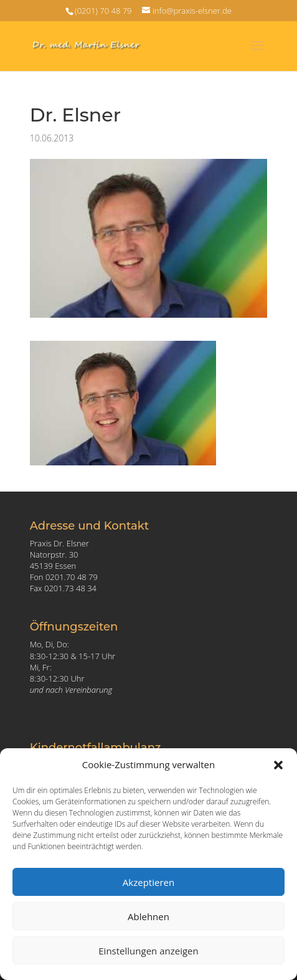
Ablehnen (148, 916)
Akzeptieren (148, 882)
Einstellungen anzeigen (148, 951)
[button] (278, 765)
